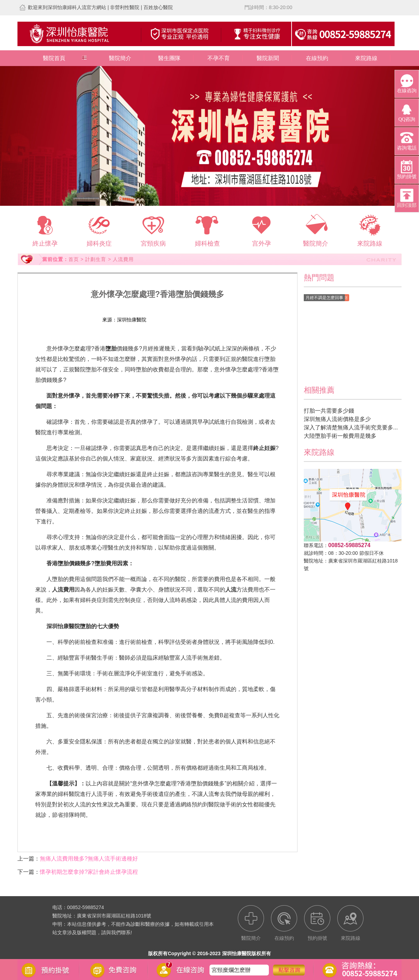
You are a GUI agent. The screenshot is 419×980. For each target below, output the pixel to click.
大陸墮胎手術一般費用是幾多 (340, 436)
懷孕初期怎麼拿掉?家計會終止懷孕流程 (89, 872)
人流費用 (123, 259)
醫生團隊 (169, 58)
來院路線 (366, 58)
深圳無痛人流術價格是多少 (337, 419)
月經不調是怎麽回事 (324, 298)
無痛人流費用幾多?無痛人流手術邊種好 (89, 859)
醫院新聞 (268, 58)
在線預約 (317, 58)
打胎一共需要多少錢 (329, 411)
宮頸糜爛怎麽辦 (231, 975)
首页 (74, 259)
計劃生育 (96, 259)
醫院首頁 (54, 58)
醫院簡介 (120, 58)
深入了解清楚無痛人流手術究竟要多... (351, 427)
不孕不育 (219, 58)
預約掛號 (197, 320)
